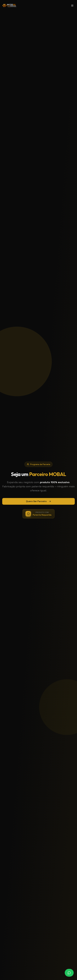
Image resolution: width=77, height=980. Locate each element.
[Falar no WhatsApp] (69, 973)
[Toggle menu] (72, 6)
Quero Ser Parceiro (39, 501)
